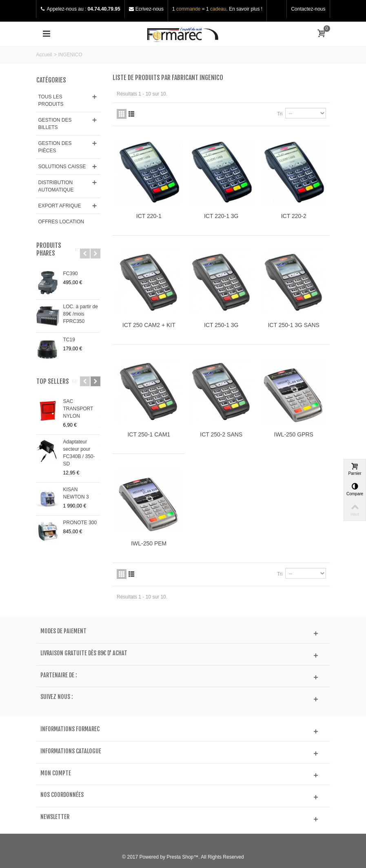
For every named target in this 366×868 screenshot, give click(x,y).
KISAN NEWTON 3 (76, 493)
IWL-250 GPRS (294, 434)
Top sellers (53, 382)
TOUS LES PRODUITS (51, 100)
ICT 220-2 (294, 216)
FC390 (71, 274)
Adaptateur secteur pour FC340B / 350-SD (79, 453)
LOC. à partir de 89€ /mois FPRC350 (81, 314)
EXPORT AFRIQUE (60, 206)
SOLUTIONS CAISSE (62, 167)
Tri (280, 114)
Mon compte (56, 773)
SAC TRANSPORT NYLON (78, 409)
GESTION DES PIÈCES (55, 147)
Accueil (44, 55)
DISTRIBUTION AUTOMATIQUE (56, 186)
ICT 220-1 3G (221, 216)
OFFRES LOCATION (61, 222)
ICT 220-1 (149, 216)
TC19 (69, 340)
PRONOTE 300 (80, 523)
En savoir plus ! (246, 9)
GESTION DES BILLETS (55, 124)
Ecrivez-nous (150, 9)
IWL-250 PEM (149, 543)
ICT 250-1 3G (221, 325)
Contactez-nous (308, 9)
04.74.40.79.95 (104, 9)
